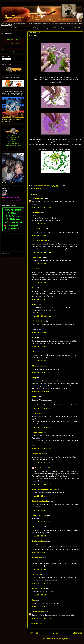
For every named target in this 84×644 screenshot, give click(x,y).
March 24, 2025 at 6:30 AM (42, 252)
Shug (34, 378)
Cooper (63, 28)
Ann (34, 288)
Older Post (77, 633)
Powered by (13, 51)
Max (70, 28)
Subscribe (13, 47)
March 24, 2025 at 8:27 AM (42, 316)
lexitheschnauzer (38, 612)
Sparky (35, 304)
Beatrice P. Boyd (38, 229)
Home (6, 28)
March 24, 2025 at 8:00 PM (42, 536)
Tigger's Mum (37, 558)
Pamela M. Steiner (39, 269)
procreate (38, 188)
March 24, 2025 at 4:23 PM (42, 496)
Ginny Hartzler (38, 454)
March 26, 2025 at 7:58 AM (42, 607)
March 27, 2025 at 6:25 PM (42, 618)
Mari (34, 338)
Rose (34, 600)
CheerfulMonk (38, 352)
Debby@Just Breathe (40, 501)
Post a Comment (36, 623)
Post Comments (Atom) (60, 639)
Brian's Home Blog (39, 515)
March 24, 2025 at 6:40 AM (42, 283)
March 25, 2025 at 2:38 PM (42, 569)
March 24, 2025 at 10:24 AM (42, 361)
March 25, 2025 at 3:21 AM (42, 552)
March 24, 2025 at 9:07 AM (42, 347)
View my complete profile (13, 200)
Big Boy (35, 28)
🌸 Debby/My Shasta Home (42, 468)
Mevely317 (36, 413)
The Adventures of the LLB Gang (44, 489)
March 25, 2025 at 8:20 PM (42, 595)
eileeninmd (36, 212)
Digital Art (78, 28)
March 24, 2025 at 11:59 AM (42, 427)
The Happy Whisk (39, 588)
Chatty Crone (37, 527)
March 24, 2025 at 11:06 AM (42, 392)
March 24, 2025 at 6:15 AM (42, 235)
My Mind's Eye (38, 321)
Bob (22, 28)
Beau (28, 28)
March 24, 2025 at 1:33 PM (42, 449)
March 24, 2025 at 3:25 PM (42, 463)
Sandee (35, 397)
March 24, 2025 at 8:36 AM (42, 333)
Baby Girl (54, 28)
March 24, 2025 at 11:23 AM (42, 408)
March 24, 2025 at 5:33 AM (42, 207)
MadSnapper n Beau (11, 198)
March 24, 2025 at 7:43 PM (42, 522)
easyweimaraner (38, 198)
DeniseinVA (36, 574)
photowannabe (37, 432)
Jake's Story (45, 28)
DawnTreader (37, 257)
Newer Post (34, 633)
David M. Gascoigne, (40, 241)
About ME (14, 28)
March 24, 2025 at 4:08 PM (42, 484)
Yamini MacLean (38, 541)
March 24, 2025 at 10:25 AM (42, 373)
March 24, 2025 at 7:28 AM (42, 299)
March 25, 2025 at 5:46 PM (42, 583)
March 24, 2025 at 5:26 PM (42, 510)
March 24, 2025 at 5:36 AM (42, 224)
